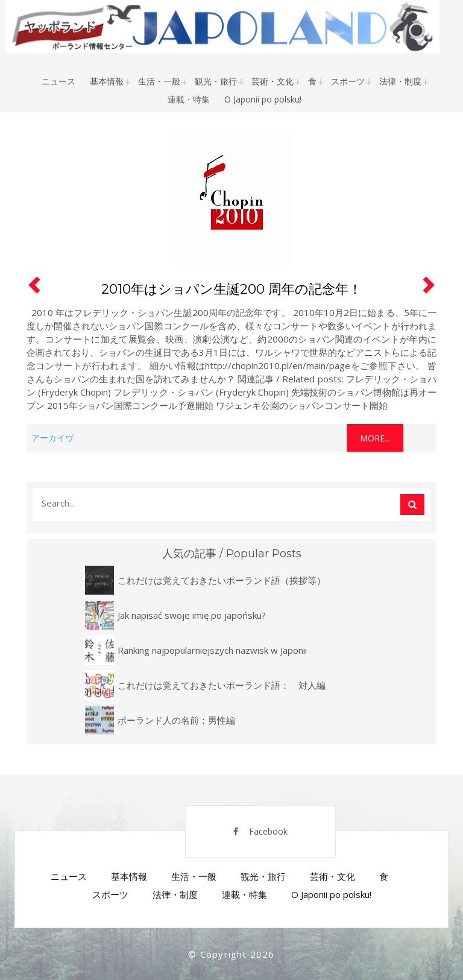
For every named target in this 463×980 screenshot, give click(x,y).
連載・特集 (189, 99)
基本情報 (107, 81)
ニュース (58, 81)
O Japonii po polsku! (263, 99)
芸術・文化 (272, 81)
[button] (33, 288)
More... (375, 438)
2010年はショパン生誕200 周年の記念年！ (231, 289)
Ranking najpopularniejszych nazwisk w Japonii (212, 650)
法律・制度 (400, 81)
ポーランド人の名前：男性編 (176, 720)
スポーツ (348, 81)
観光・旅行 (216, 81)
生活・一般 (159, 81)
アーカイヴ (52, 438)
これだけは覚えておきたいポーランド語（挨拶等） (222, 580)
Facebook (260, 831)
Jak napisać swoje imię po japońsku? (192, 615)
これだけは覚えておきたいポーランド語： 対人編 (222, 685)
